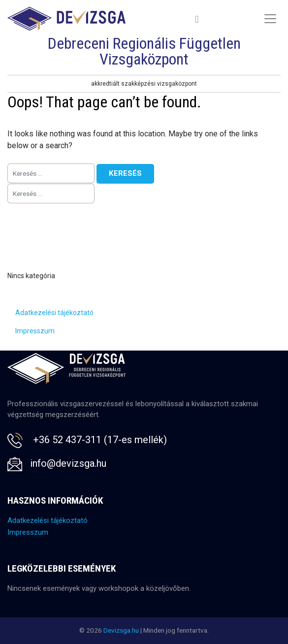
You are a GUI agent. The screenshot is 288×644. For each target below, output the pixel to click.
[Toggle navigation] (197, 19)
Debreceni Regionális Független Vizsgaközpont (144, 51)
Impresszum (35, 331)
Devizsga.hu (121, 630)
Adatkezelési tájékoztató (54, 313)
